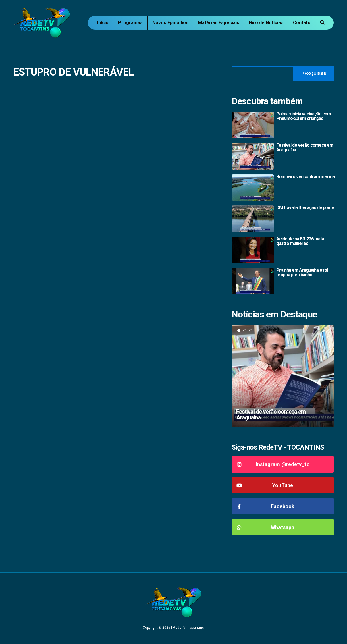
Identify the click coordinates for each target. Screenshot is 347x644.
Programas (130, 23)
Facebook (265, 506)
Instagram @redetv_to (273, 464)
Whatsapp (265, 527)
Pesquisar (314, 74)
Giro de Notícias (266, 23)
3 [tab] (251, 331)
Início (103, 23)
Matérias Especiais (219, 23)
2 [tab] (245, 331)
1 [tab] (239, 331)
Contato (302, 23)
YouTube (264, 485)
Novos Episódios (170, 23)
